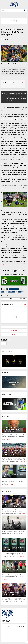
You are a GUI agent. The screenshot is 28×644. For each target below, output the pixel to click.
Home (2, 27)
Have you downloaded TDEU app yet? (12, 86)
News (6, 27)
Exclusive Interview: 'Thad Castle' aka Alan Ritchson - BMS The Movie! (13, 429)
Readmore (9, 440)
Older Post (14, 331)
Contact (20, 629)
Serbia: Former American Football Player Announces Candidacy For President (13, 526)
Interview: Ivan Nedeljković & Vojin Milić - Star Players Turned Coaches (13, 452)
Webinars (8, 629)
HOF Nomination (20, 626)
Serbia (10, 27)
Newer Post (14, 327)
